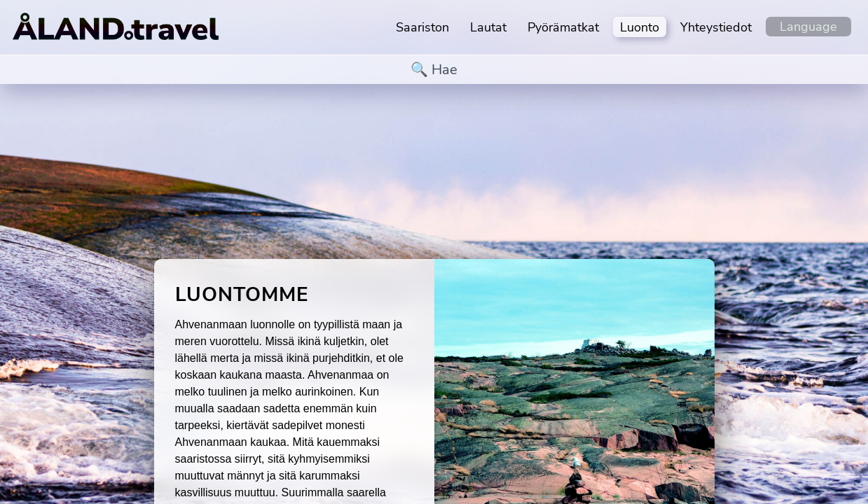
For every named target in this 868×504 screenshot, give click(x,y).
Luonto (640, 27)
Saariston (422, 27)
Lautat (488, 27)
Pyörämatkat (563, 27)
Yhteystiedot (716, 27)
